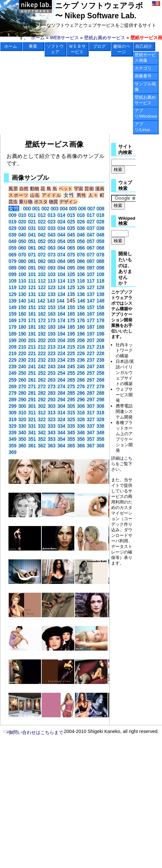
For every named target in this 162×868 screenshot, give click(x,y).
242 (42, 366)
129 (12, 294)
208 (100, 340)
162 (42, 314)
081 (32, 261)
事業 (33, 46)
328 (100, 419)
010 (22, 215)
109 (12, 281)
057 (91, 241)
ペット (66, 189)
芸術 (89, 189)
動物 (35, 189)
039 (12, 235)
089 (12, 268)
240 (22, 366)
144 (61, 301)
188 (100, 327)
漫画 (100, 189)
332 (42, 426)
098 (100, 268)
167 (91, 314)
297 (91, 400)
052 (42, 241)
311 (32, 413)
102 (42, 274)
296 (81, 400)
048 (100, 235)
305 (71, 406)
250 (22, 373)
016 (81, 215)
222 (42, 353)
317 (91, 413)
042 (42, 235)
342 (42, 433)
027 (91, 222)
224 (61, 353)
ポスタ (41, 202)
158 (100, 307)
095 (71, 268)
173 (52, 320)
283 (52, 393)
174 (61, 320)
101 (32, 274)
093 (52, 268)
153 (52, 307)
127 (91, 287)
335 (71, 426)
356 (81, 439)
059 (12, 248)
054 (61, 241)
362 (42, 446)
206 (81, 340)
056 (81, 241)
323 (52, 419)
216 (81, 347)
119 (12, 287)
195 (71, 334)
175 (71, 320)
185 (71, 327)
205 (71, 340)
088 (100, 261)
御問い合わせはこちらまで (33, 732)
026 (81, 222)
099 (12, 274)
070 (22, 255)
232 (42, 360)
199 (12, 340)
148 (100, 301)
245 (71, 366)
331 (32, 426)
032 (42, 228)
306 (81, 406)
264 (61, 380)
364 (61, 446)
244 (61, 366)
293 (52, 400)
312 (42, 413)
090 (22, 268)
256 (81, 373)
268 (100, 380)
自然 (24, 189)
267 (91, 380)
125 (71, 287)
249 (12, 373)
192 (42, 334)
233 (52, 360)
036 (81, 228)
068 (100, 248)
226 (81, 353)
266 (81, 380)
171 (32, 320)
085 (71, 261)
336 (81, 426)
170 (22, 320)
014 (61, 215)
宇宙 (79, 189)
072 (42, 255)
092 (42, 268)
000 (27, 209)
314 (61, 413)
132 (42, 294)
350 (22, 439)
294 (61, 400)
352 (42, 439)
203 (52, 340)
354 (61, 439)
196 (81, 334)
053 (52, 241)
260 (22, 380)
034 (61, 228)
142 (41, 301)
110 (22, 281)
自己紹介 (144, 46)
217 (91, 347)
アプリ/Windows (146, 113)
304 (61, 406)
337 (91, 426)
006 (82, 209)
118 (100, 281)
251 (32, 373)
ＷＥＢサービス (77, 49)
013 (52, 215)
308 (100, 406)
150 (22, 307)
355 (71, 439)
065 (71, 248)
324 (61, 419)
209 (12, 347)
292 (42, 400)
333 (52, 426)
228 (100, 353)
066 (81, 248)
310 (22, 413)
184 (61, 327)
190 (22, 334)
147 (91, 301)
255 (71, 373)
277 (91, 386)
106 (81, 274)
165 (71, 314)
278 (100, 386)
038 (100, 228)
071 (32, 255)
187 (91, 327)
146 (81, 301)
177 (91, 320)
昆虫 (13, 202)
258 (100, 373)
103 (52, 274)
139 (12, 301)
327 (91, 419)
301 (32, 406)
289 (12, 400)
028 (100, 222)
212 (42, 347)
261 (32, 380)
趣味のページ (122, 49)
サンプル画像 (145, 87)
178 (100, 320)
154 (61, 307)
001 (36, 209)
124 (61, 287)
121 (32, 287)
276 (81, 386)
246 (81, 366)
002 (45, 209)
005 (73, 209)
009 (12, 215)
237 (91, 360)
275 (71, 386)
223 (52, 353)
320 (22, 419)
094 (61, 268)
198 (100, 334)
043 (52, 235)
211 (32, 347)
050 (22, 241)
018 (100, 215)
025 (71, 222)
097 (91, 268)
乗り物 (26, 202)
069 (12, 255)
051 (32, 241)
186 (81, 327)
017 (91, 215)
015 (71, 215)
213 (52, 347)
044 (61, 235)
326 (81, 419)
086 (81, 261)
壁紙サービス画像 (145, 58)
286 (81, 393)
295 (71, 400)
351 (32, 439)
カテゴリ (143, 68)
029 (12, 228)
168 (100, 314)
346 (81, 433)
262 (42, 380)
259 (12, 380)
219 (12, 353)
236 (81, 360)
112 (42, 281)
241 (32, 366)
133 (52, 294)
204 (61, 340)
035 (71, 228)
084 (61, 261)
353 (52, 439)
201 (32, 340)
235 (71, 360)
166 (81, 314)
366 (81, 446)
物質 (53, 202)
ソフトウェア (55, 49)
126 (81, 287)
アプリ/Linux (142, 127)
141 (32, 301)
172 (42, 320)
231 (32, 360)
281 (32, 393)
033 (52, 228)
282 (42, 393)
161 (32, 314)
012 (42, 215)
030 (22, 228)
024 (61, 222)
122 (42, 287)
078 (100, 255)
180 (22, 327)
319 (12, 419)
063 (52, 248)
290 (22, 400)
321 (32, 419)
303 (52, 406)
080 (22, 261)
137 (91, 294)
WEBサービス (64, 38)
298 (100, 400)
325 (71, 419)
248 (100, 366)
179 (12, 327)
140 (22, 301)
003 (54, 209)
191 (32, 334)
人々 (93, 195)
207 (91, 340)
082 (42, 261)
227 (91, 353)
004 (64, 209)
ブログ (99, 46)
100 (22, 274)
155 (71, 307)
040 (22, 235)
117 (91, 281)
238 (100, 360)
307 (91, 406)
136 (81, 294)
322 (42, 419)
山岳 (35, 195)
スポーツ (18, 195)
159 (12, 314)
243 (52, 366)
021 (32, 222)
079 (12, 261)
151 (32, 307)
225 (71, 353)
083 (52, 261)
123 (52, 287)
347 (91, 433)
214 (61, 347)
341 (32, 433)
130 (22, 294)
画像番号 (143, 76)
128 (100, 287)
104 (61, 274)
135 (71, 294)
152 (42, 307)
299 (12, 406)
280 (22, 393)
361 (32, 446)
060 (22, 248)
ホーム (38, 38)
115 (71, 281)
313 (52, 413)
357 (91, 439)
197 (91, 334)
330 (22, 426)
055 (71, 241)
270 (22, 386)
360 (22, 446)
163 (52, 314)
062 (42, 248)
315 (71, 413)
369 (12, 452)
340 (22, 433)
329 (12, 426)
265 (71, 380)
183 (52, 327)
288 (100, 393)
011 (32, 215)
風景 (13, 189)
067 (91, 248)
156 (81, 307)
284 (61, 393)
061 (32, 248)
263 (52, 380)
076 (81, 255)
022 (42, 222)
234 (61, 360)
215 (71, 347)
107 (91, 274)
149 (12, 307)
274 (61, 386)
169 (12, 320)
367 (91, 446)
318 (100, 413)
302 (42, 406)
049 (12, 241)
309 (12, 413)
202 (42, 340)
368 (100, 446)
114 (61, 281)
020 (22, 222)
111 (32, 281)
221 (32, 353)
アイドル (52, 195)
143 (51, 301)
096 (81, 268)
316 (81, 413)
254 (61, 373)
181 (32, 327)
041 (32, 235)
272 (42, 386)
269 (12, 386)
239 (12, 366)
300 (22, 406)
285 (71, 393)
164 (61, 314)
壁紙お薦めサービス (105, 38)
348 (100, 433)
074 (61, 255)
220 (22, 353)
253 (52, 373)
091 (32, 268)
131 (32, 294)
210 (22, 347)
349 (12, 439)
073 (52, 255)
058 (100, 241)
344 (61, 433)
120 (22, 287)
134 (61, 294)
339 (12, 433)
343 (52, 433)
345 (71, 433)
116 (81, 281)
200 (22, 340)
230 (22, 360)
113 (52, 281)
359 (12, 446)
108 (100, 274)
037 (91, 228)
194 (61, 334)
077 (91, 255)
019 (12, 222)
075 (71, 255)
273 (52, 386)
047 (91, 235)
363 (52, 446)
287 (91, 393)
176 (81, 320)
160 (22, 314)
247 (91, 366)
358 (100, 439)
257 (91, 373)
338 (100, 426)
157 (91, 307)
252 (42, 373)
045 (71, 235)
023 (52, 222)
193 (52, 334)
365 (71, 446)
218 (100, 347)
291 (32, 400)
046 (81, 235)
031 (32, 228)
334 (61, 426)
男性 (81, 195)
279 (12, 393)
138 (100, 294)
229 (12, 360)
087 (91, 261)
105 (71, 274)
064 (61, 248)
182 (42, 327)
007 (91, 209)
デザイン (68, 202)
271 (32, 386)
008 (100, 209)
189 (12, 334)
